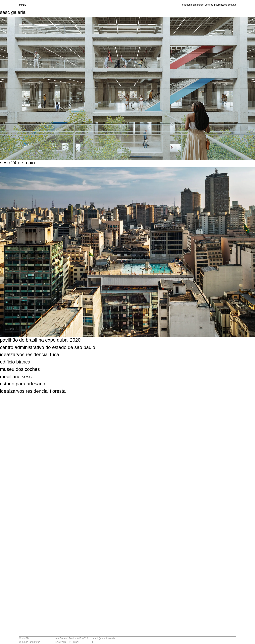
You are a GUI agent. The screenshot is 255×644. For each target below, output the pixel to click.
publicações (220, 5)
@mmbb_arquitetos (30, 642)
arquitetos (198, 5)
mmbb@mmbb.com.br (104, 638)
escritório (187, 5)
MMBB (23, 5)
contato (232, 5)
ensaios (209, 5)
